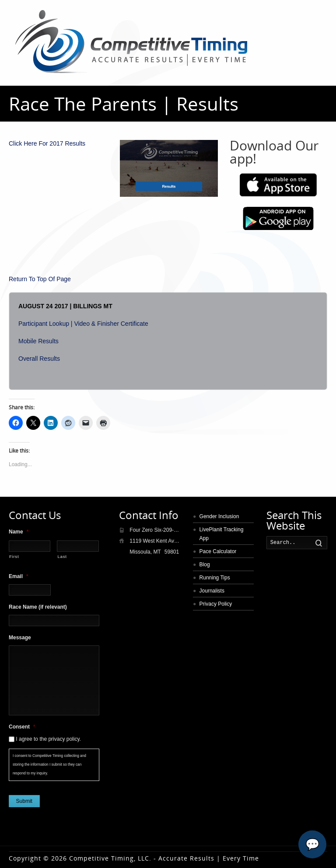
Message (20, 638)
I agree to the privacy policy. (48, 739)
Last (62, 556)
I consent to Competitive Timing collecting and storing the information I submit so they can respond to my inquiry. (49, 765)
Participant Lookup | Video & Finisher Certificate (83, 324)
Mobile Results (38, 341)
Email (19, 576)
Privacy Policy (216, 604)
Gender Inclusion (219, 516)
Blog (205, 565)
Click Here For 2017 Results (47, 143)
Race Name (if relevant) (38, 607)
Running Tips (215, 578)
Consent (22, 727)
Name (19, 532)
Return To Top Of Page (40, 279)
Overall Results (39, 359)
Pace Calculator (218, 551)
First (14, 556)
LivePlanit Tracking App (222, 534)
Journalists (212, 591)
